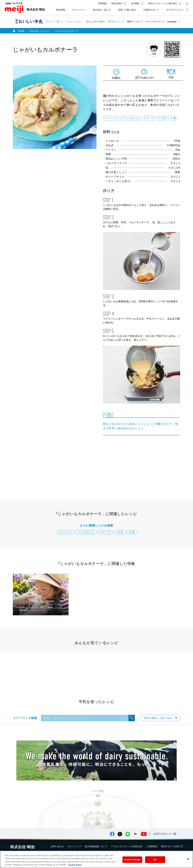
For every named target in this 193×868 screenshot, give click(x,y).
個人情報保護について (96, 846)
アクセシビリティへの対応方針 (127, 846)
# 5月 (162, 118)
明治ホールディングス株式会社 (165, 3)
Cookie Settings (132, 860)
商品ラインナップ (135, 22)
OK (155, 860)
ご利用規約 (152, 846)
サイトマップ (74, 846)
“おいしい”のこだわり (95, 22)
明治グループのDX (172, 846)
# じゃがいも (131, 118)
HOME (21, 31)
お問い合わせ (57, 846)
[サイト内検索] (186, 4)
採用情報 (102, 3)
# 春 (173, 118)
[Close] (188, 859)
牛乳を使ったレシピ (116, 22)
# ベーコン (112, 118)
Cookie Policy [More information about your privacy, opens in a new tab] (75, 865)
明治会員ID (119, 3)
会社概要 (137, 3)
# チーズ (149, 118)
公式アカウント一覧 (165, 834)
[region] (96, 859)
